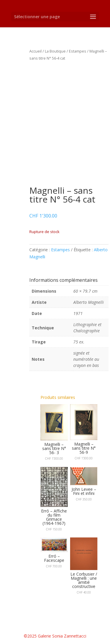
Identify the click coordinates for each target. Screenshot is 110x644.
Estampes (78, 51)
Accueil (35, 51)
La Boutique (55, 51)
